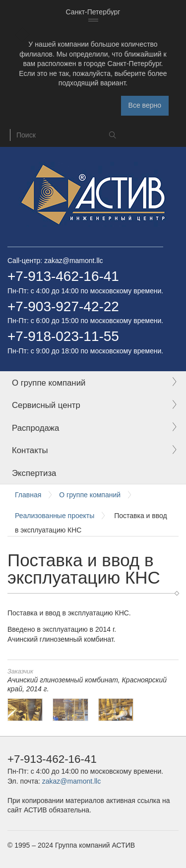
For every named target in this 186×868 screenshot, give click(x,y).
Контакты (30, 450)
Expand (174, 383)
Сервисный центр (46, 405)
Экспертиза (34, 473)
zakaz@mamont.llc (73, 261)
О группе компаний (49, 383)
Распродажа (35, 428)
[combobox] (93, 12)
